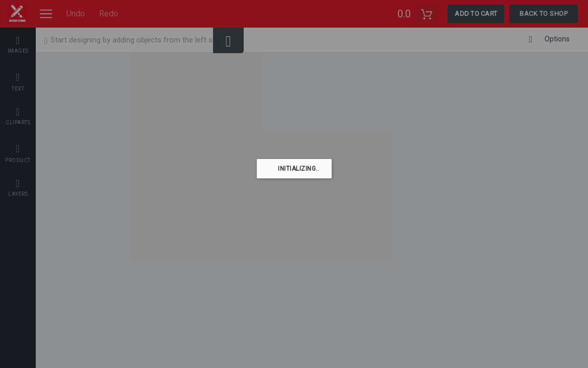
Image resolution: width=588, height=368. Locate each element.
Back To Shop (544, 14)
